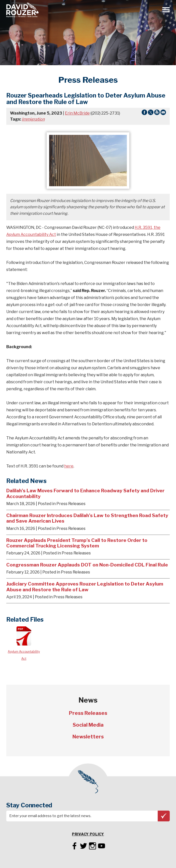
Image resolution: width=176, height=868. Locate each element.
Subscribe (164, 816)
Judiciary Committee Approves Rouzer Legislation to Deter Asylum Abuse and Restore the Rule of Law (85, 587)
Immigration (33, 119)
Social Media (88, 725)
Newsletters (88, 737)
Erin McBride (77, 113)
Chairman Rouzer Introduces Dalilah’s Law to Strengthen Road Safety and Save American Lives (87, 518)
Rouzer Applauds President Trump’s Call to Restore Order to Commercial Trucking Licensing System (77, 543)
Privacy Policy (88, 834)
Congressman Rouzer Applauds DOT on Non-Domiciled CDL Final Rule (87, 565)
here (69, 466)
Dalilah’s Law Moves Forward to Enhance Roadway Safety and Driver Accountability (85, 493)
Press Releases (88, 713)
